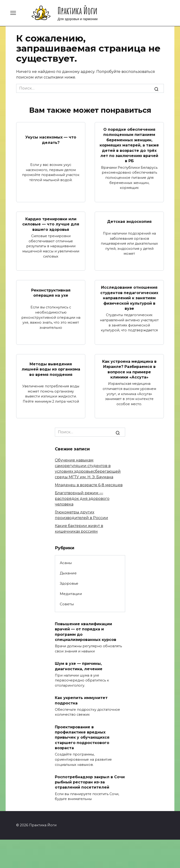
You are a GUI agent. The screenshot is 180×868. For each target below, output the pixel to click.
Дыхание (68, 573)
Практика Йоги (77, 11)
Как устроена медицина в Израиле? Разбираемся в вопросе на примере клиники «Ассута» (129, 369)
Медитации (71, 594)
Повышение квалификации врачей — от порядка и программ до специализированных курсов (86, 632)
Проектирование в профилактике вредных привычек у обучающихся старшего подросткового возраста (82, 737)
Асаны (66, 563)
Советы (67, 604)
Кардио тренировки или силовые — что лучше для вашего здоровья (51, 224)
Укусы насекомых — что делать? (51, 140)
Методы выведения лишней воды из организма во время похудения (51, 369)
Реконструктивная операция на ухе (51, 293)
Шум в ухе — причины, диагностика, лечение (79, 666)
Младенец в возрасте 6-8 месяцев (89, 485)
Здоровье (69, 583)
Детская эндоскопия (129, 222)
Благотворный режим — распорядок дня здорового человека (82, 499)
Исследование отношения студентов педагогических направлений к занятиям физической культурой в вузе (129, 298)
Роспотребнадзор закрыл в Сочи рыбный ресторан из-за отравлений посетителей (90, 782)
